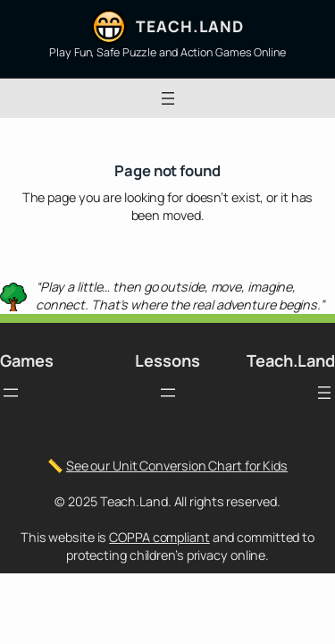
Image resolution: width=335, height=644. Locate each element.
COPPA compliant (159, 537)
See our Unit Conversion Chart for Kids (177, 466)
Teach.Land (189, 26)
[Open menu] (168, 98)
